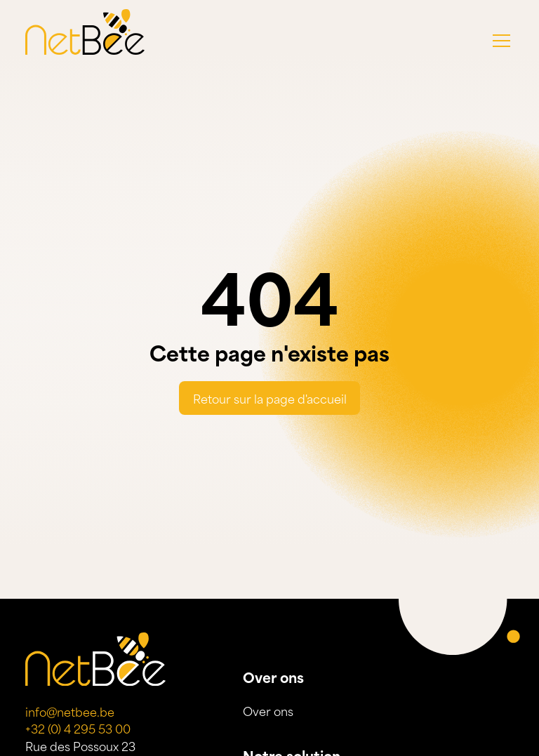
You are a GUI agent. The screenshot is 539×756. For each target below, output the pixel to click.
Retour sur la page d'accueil (270, 398)
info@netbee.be (70, 711)
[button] (501, 41)
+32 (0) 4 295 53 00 (78, 728)
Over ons (268, 710)
